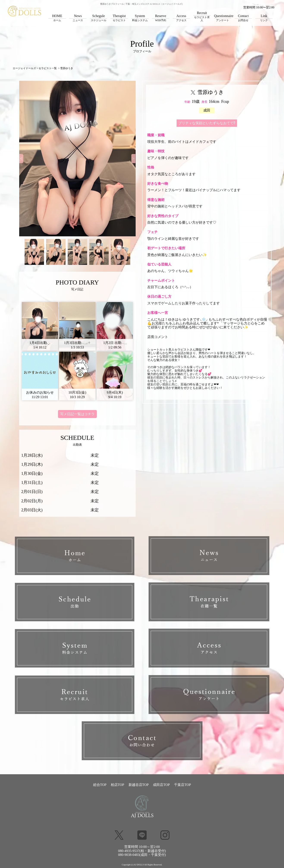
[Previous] (21, 159)
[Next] (133, 159)
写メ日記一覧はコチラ (77, 414)
